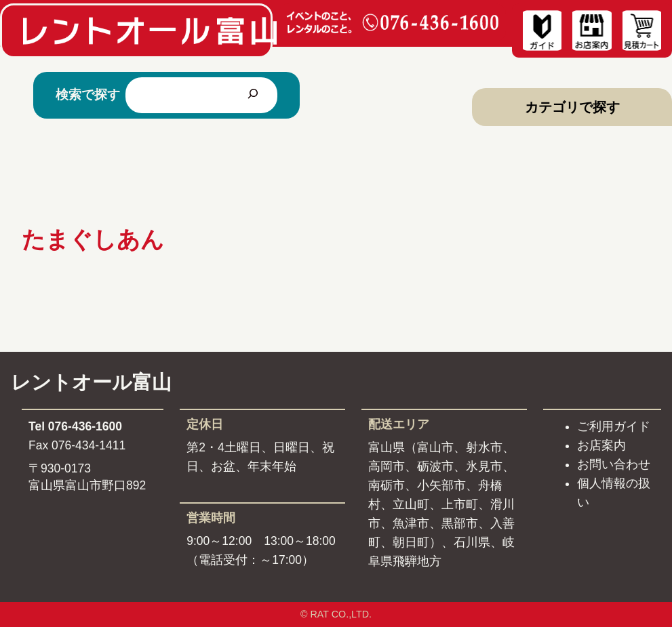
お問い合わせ (614, 464)
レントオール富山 (91, 382)
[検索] (253, 96)
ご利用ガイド (614, 426)
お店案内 (601, 445)
